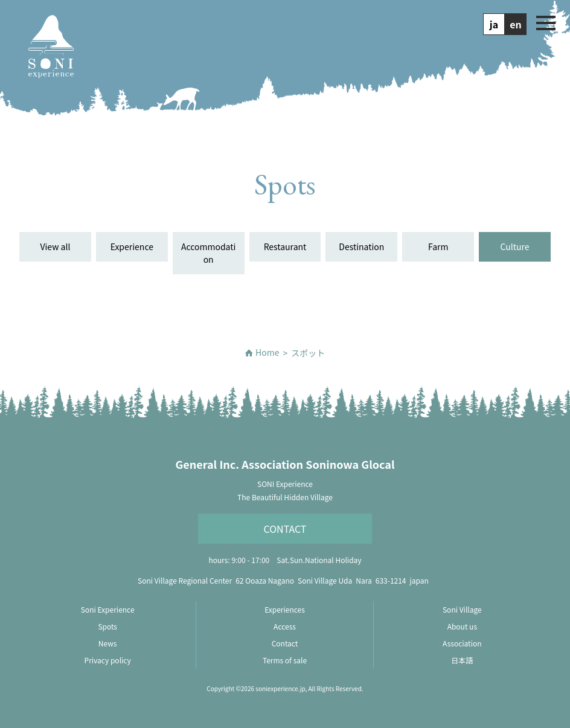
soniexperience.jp (280, 688)
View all (55, 246)
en (516, 24)
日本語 (462, 660)
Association (462, 643)
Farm (438, 246)
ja (494, 24)
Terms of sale (285, 660)
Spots (107, 626)
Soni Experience (108, 609)
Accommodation (208, 253)
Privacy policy (108, 660)
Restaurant (285, 246)
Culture (515, 246)
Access (285, 626)
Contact (285, 529)
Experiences (285, 609)
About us (462, 626)
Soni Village (462, 609)
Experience (132, 246)
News (108, 643)
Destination (361, 246)
